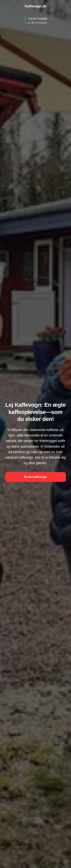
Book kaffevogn (35, 477)
